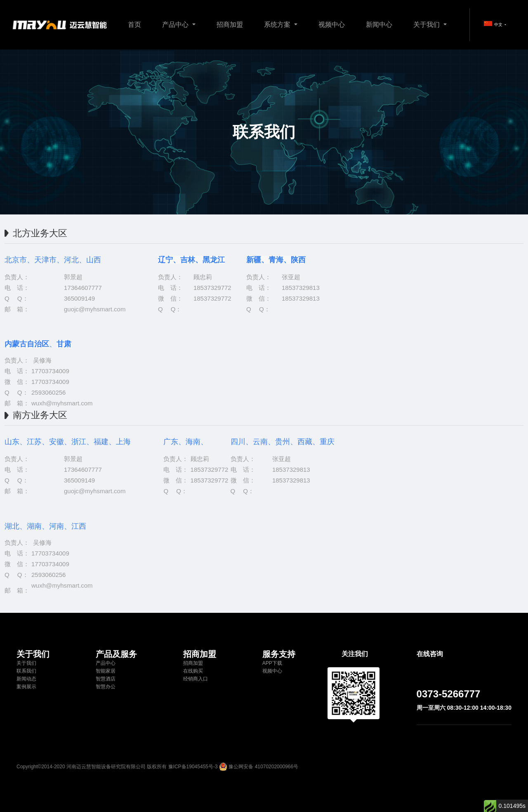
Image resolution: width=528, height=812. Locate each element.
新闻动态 (26, 679)
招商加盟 (230, 25)
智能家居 (106, 671)
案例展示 (26, 687)
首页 (134, 25)
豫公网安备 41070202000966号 (263, 767)
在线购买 (193, 671)
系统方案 (278, 25)
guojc (71, 309)
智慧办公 (106, 687)
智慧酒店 (106, 679)
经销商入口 (196, 679)
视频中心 (332, 25)
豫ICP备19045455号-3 (193, 767)
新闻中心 (379, 25)
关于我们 (427, 25)
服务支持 (279, 654)
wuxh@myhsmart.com (62, 403)
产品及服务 (116, 654)
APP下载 (272, 663)
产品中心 (176, 25)
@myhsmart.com (102, 309)
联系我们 (26, 671)
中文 (494, 24)
